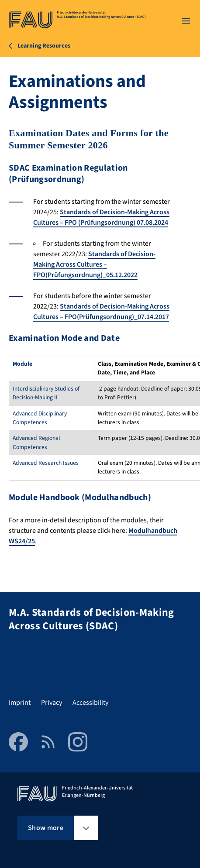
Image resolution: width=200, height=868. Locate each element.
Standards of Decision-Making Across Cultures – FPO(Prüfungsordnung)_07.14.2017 (101, 312)
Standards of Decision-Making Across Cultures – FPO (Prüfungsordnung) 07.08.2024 (101, 217)
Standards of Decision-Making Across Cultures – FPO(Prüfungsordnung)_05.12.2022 (94, 264)
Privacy (52, 703)
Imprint (20, 703)
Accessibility (90, 703)
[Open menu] (186, 21)
